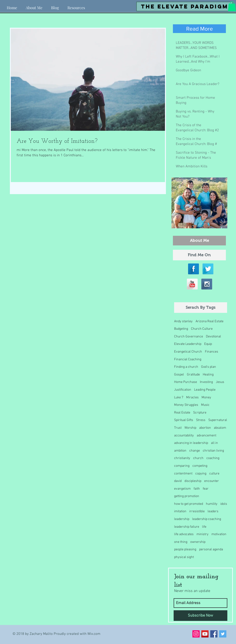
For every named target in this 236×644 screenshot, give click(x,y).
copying (201, 474)
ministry (203, 534)
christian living (213, 451)
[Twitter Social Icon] (223, 634)
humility (212, 504)
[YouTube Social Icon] (205, 634)
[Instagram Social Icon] (196, 634)
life (204, 527)
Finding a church (186, 367)
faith (197, 489)
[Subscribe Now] (200, 616)
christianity (182, 458)
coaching (213, 458)
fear (206, 489)
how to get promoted (189, 504)
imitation (180, 511)
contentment (183, 474)
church (198, 458)
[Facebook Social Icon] (214, 634)
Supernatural (218, 420)
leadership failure (187, 527)
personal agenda (211, 549)
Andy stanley (183, 321)
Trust (178, 428)
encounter (212, 481)
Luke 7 (179, 398)
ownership (198, 542)
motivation (219, 534)
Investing (206, 382)
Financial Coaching (188, 359)
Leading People (205, 390)
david (178, 481)
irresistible (197, 511)
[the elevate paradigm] (185, 7)
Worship (190, 428)
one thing (181, 542)
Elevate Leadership (188, 344)
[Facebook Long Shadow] (193, 269)
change (195, 451)
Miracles (192, 398)
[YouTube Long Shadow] (192, 284)
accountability (184, 436)
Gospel (179, 375)
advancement (206, 436)
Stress (201, 420)
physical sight (184, 557)
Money (206, 398)
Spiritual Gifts (184, 420)
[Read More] (199, 29)
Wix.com (94, 634)
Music (205, 405)
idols (224, 504)
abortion (205, 428)
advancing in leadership (191, 443)
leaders (213, 511)
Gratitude (193, 375)
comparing (182, 466)
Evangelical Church (188, 352)
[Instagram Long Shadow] (207, 284)
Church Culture (202, 329)
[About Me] (199, 241)
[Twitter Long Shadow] (208, 269)
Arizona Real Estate (210, 321)
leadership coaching (207, 519)
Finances (212, 352)
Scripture (200, 413)
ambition (180, 451)
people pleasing (185, 549)
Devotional (213, 337)
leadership (182, 519)
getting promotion (187, 496)
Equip (208, 344)
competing (200, 466)
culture (214, 474)
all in (214, 443)
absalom (220, 428)
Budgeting (181, 329)
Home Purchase (186, 382)
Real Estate (182, 413)
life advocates (184, 534)
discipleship (193, 481)
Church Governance (189, 337)
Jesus (220, 382)
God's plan (209, 367)
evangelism (182, 489)
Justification (183, 390)
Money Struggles (186, 405)
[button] (76, 6)
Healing (208, 375)
